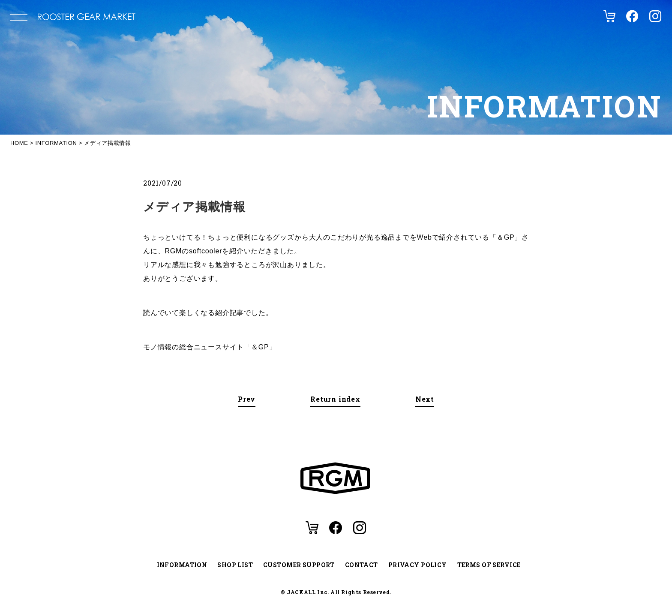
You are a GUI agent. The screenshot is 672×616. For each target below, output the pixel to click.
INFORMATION (182, 565)
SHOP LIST (235, 565)
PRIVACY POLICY (418, 565)
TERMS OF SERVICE (489, 565)
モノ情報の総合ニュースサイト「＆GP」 (210, 347)
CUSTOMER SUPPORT (299, 565)
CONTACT (361, 565)
